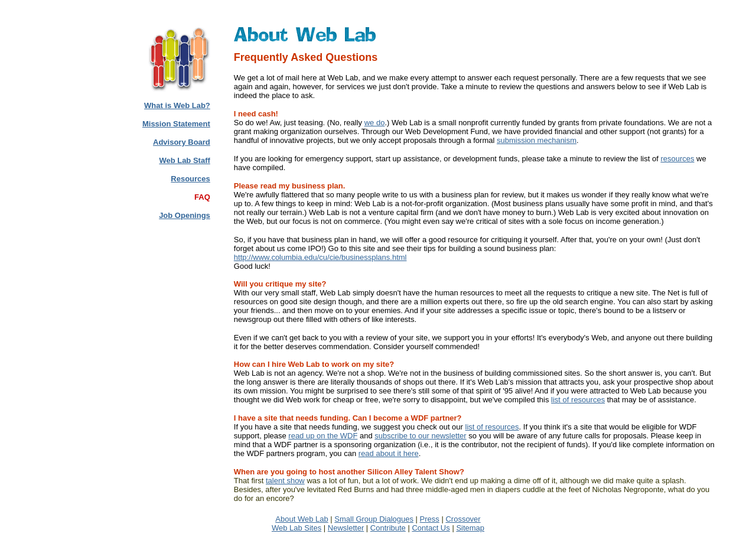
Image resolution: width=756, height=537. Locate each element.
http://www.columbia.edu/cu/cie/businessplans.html (320, 257)
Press (430, 519)
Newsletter (346, 528)
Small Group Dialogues (374, 519)
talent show (285, 481)
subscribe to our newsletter (420, 436)
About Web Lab (302, 519)
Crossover (463, 519)
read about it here (389, 453)
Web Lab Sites (296, 528)
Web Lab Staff (184, 160)
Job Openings (185, 215)
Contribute (388, 528)
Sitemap (470, 528)
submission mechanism (537, 140)
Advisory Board (182, 142)
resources (677, 159)
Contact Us (431, 528)
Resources (190, 179)
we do (375, 123)
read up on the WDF (323, 436)
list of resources (578, 400)
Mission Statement (176, 124)
